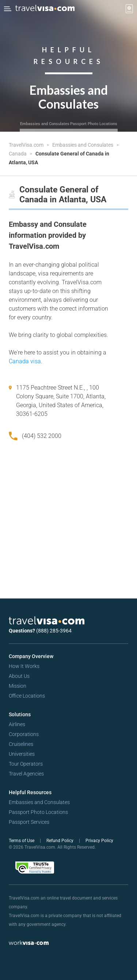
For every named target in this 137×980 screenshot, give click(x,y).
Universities (22, 754)
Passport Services (29, 822)
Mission (18, 686)
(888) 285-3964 (54, 631)
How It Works (24, 666)
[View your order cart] (129, 9)
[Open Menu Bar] (8, 9)
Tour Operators (26, 764)
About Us (19, 676)
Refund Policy (60, 841)
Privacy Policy (99, 841)
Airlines (17, 724)
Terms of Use (22, 841)
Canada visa (25, 361)
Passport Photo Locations (94, 124)
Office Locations (27, 696)
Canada (18, 154)
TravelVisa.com (27, 145)
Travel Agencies (26, 774)
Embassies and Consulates (45, 124)
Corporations (24, 734)
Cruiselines (21, 744)
